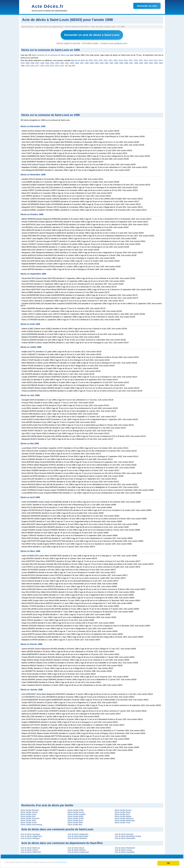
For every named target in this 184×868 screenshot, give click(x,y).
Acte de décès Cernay (123, 849)
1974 (52, 64)
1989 (121, 62)
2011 (161, 59)
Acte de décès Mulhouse (30, 847)
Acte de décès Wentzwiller (125, 837)
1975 (47, 64)
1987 (131, 62)
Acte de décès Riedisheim (125, 847)
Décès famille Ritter (75, 821)
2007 (37, 62)
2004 (52, 62)
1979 (27, 64)
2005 (47, 62)
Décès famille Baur (75, 823)
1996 (87, 62)
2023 (101, 59)
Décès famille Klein (28, 815)
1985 (141, 62)
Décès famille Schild (76, 817)
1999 (77, 62)
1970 (73, 64)
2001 (67, 62)
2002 (62, 62)
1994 (97, 62)
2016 (136, 59)
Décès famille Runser (123, 809)
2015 (141, 59)
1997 (82, 62)
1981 (161, 62)
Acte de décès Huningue (30, 833)
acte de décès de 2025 (83, 59)
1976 (42, 64)
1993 (102, 62)
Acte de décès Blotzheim (77, 837)
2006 (42, 62)
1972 (62, 64)
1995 (92, 62)
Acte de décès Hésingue (30, 837)
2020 (116, 59)
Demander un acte (147, 6)
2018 (126, 59)
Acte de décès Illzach (76, 847)
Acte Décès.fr (48, 6)
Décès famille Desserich (30, 817)
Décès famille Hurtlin (29, 821)
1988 (126, 62)
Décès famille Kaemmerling (31, 823)
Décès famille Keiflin (76, 809)
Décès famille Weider (123, 815)
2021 (111, 59)
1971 (67, 64)
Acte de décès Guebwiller (125, 851)
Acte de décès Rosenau (124, 833)
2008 (32, 62)
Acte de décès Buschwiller (78, 835)
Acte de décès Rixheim (77, 849)
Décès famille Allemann (30, 809)
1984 (146, 62)
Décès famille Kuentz (76, 811)
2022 (106, 59)
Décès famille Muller (76, 815)
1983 (151, 62)
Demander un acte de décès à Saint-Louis (92, 34)
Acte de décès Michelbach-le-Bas (128, 835)
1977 (37, 64)
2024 (96, 59)
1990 (116, 62)
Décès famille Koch (122, 813)
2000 (72, 62)
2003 (57, 62)
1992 (106, 62)
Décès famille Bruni (75, 819)
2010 (23, 62)
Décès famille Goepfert (77, 813)
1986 (136, 62)
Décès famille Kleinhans (124, 817)
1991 (111, 62)
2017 (131, 59)
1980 (23, 64)
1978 (32, 64)
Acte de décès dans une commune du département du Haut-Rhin (62, 842)
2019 (121, 59)
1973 (57, 64)
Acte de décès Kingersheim (78, 851)
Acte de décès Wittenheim (31, 851)
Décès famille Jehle (28, 819)
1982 (156, 62)
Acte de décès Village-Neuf (31, 835)
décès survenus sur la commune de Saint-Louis (51, 54)
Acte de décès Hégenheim (78, 833)
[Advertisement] (92, 89)
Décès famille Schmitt (29, 811)
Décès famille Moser (123, 811)
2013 (151, 59)
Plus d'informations (99, 864)
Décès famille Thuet (122, 821)
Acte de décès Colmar (29, 849)
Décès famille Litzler (29, 813)
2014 (146, 59)
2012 (156, 59)
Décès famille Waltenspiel (125, 819)
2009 (27, 62)
